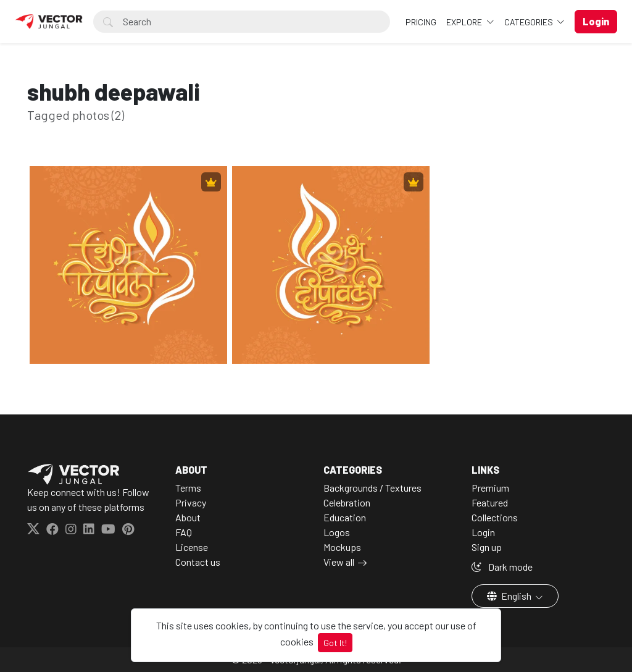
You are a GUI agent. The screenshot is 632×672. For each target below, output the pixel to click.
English (510, 596)
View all (339, 562)
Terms (188, 488)
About (188, 517)
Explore (465, 22)
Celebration (347, 502)
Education (345, 517)
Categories (530, 22)
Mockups (342, 547)
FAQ (184, 532)
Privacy (191, 502)
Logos (337, 532)
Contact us (198, 562)
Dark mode (502, 567)
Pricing (421, 22)
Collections (495, 517)
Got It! (335, 643)
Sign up (487, 547)
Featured (490, 502)
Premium (490, 488)
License (192, 547)
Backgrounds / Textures (372, 488)
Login (483, 532)
